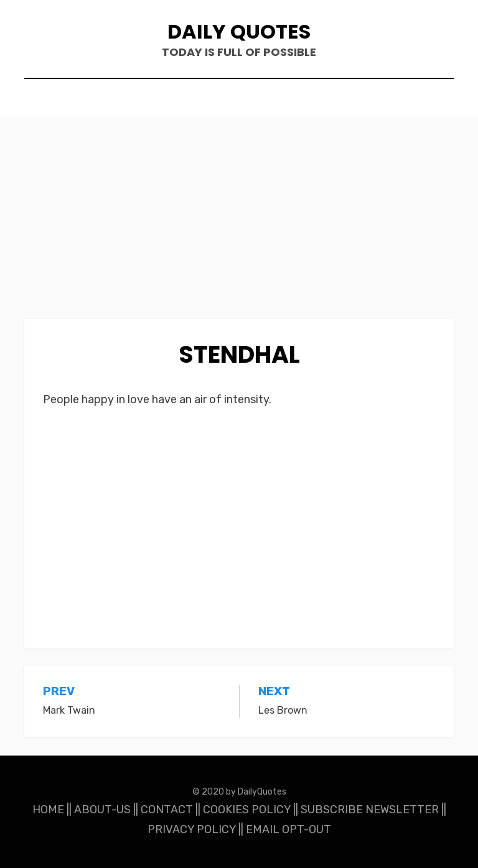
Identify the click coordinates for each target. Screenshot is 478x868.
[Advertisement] (239, 227)
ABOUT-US (102, 810)
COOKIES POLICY (247, 810)
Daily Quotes (239, 31)
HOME (48, 810)
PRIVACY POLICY (192, 829)
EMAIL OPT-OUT (288, 829)
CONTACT (167, 810)
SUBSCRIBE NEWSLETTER (370, 810)
